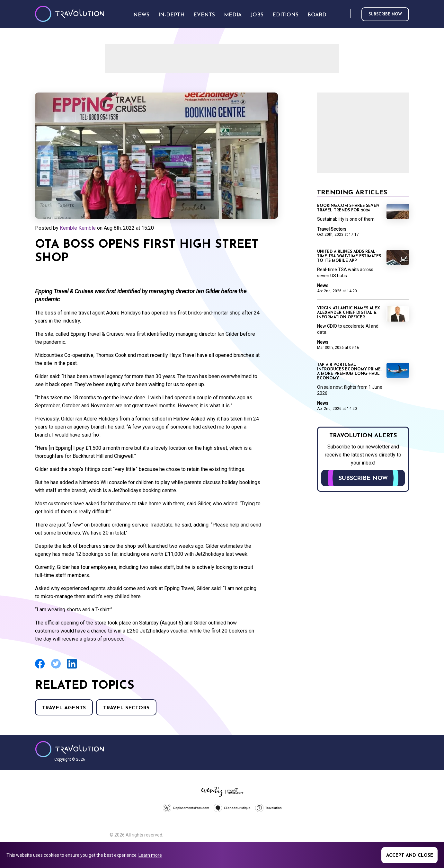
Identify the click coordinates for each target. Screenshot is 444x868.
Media (233, 15)
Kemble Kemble (78, 228)
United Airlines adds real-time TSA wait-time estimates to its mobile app (349, 256)
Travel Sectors (126, 708)
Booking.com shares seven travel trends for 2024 (348, 208)
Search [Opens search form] (344, 14)
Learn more (150, 855)
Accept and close (410, 856)
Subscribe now (385, 14)
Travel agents (64, 708)
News (323, 286)
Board (317, 15)
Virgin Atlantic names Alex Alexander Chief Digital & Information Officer (349, 313)
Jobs (257, 15)
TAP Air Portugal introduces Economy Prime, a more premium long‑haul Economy (349, 372)
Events (204, 15)
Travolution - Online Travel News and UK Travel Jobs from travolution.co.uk (70, 749)
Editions (285, 15)
